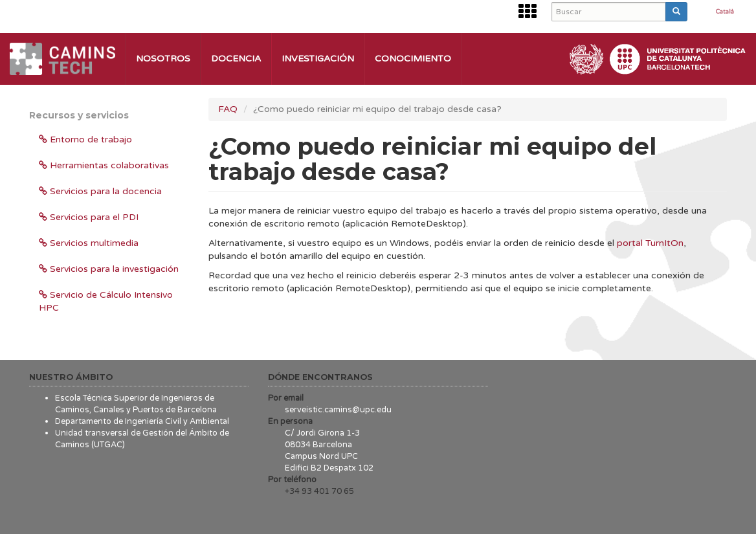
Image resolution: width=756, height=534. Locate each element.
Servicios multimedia (89, 243)
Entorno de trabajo (85, 139)
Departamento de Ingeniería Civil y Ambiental (142, 421)
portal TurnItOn (650, 243)
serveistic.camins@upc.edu (338, 410)
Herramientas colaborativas (104, 165)
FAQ (228, 109)
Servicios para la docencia (100, 191)
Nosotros (163, 59)
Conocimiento (413, 59)
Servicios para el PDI (89, 217)
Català (725, 12)
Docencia (236, 59)
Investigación (318, 59)
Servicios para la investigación (109, 269)
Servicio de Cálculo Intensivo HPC (106, 301)
